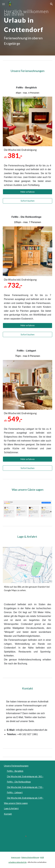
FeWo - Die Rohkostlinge (19, 782)
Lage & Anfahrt (11, 808)
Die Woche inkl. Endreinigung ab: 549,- (25, 798)
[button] (4, 4)
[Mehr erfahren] (28, 192)
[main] (28, 28)
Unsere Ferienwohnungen (16, 766)
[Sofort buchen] (28, 201)
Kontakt (8, 814)
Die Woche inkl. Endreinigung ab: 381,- (25, 776)
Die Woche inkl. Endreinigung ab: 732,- (25, 787)
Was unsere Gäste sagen (16, 803)
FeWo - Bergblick (15, 771)
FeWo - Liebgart (15, 792)
